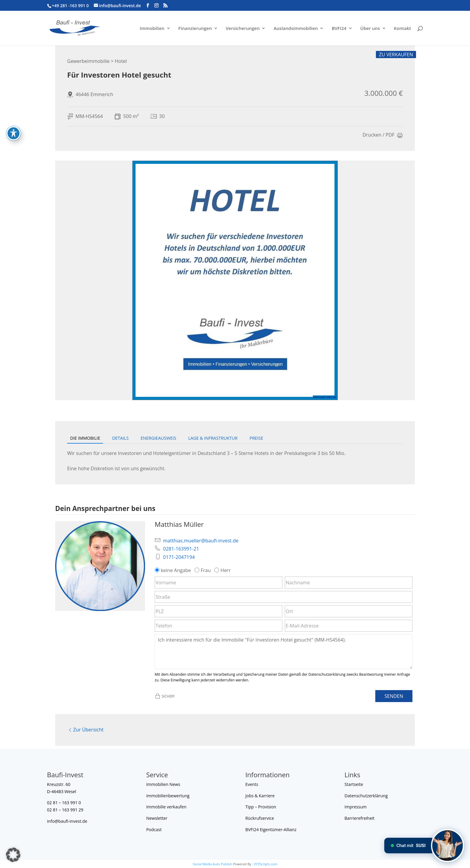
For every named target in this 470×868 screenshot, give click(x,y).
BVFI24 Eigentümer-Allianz (271, 830)
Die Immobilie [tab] (85, 438)
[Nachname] (349, 583)
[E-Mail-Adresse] (349, 626)
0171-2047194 (179, 557)
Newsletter (157, 818)
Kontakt (402, 29)
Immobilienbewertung (168, 796)
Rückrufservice (260, 818)
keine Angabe (173, 570)
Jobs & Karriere (260, 796)
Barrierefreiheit (359, 818)
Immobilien (152, 29)
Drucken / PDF (383, 135)
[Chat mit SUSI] (448, 846)
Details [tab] (120, 438)
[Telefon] (219, 626)
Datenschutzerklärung (366, 796)
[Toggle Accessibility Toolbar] (13, 130)
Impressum (355, 807)
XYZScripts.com (266, 864)
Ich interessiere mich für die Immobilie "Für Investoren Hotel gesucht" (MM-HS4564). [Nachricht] (284, 651)
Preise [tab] (256, 438)
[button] (13, 855)
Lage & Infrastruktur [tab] (213, 438)
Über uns (370, 29)
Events (252, 784)
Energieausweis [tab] (158, 438)
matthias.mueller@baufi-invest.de (201, 541)
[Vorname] (219, 583)
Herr (223, 570)
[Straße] (284, 597)
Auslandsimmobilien (296, 29)
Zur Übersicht (85, 730)
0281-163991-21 (181, 549)
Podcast (154, 830)
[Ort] (349, 611)
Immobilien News (163, 784)
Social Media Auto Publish (213, 864)
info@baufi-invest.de (67, 821)
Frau (203, 570)
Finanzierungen (195, 29)
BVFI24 (339, 29)
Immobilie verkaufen (166, 807)
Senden (394, 696)
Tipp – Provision (261, 807)
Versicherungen (243, 29)
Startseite (354, 784)
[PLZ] (219, 611)
